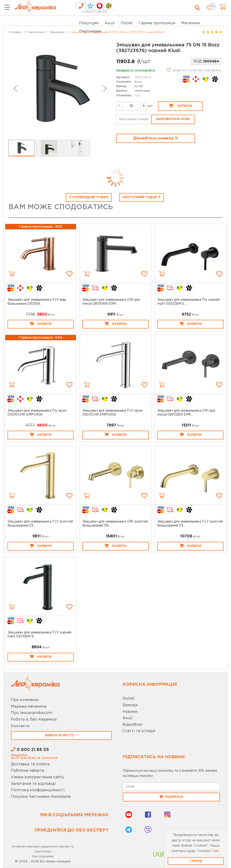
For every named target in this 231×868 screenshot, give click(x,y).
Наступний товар (142, 197)
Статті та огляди (139, 731)
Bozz (138, 82)
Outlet (129, 699)
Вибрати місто (60, 735)
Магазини (191, 23)
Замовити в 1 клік (173, 119)
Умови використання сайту (37, 777)
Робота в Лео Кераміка (34, 720)
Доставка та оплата (30, 764)
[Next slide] (105, 89)
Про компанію (25, 700)
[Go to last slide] (15, 89)
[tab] (81, 6)
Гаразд (196, 861)
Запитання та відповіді (33, 784)
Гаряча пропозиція (157, 23)
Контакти (20, 726)
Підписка (171, 797)
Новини (130, 712)
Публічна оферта (27, 771)
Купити (180, 105)
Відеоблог (133, 725)
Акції (110, 23)
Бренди (130, 705)
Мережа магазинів (29, 707)
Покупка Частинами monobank (41, 797)
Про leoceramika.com (32, 713)
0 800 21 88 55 (95, 12)
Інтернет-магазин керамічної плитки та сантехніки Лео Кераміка (43, 852)
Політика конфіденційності (38, 790)
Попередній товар (89, 197)
